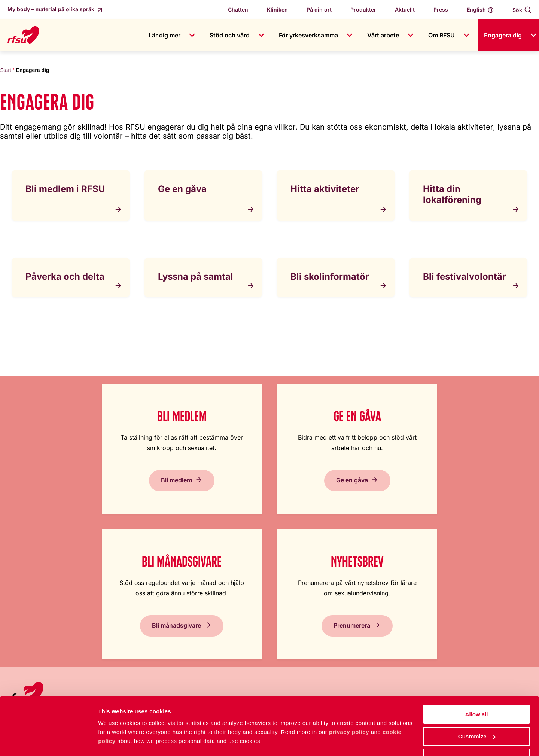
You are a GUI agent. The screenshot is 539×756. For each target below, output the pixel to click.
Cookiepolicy (345, 632)
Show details (115, 741)
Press (441, 10)
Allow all (477, 694)
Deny (477, 737)
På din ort (319, 10)
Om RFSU (441, 35)
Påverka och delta (65, 277)
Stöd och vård (230, 35)
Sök (517, 10)
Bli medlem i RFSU (65, 189)
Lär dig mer (165, 35)
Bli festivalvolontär (465, 277)
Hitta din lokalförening (452, 195)
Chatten (238, 10)
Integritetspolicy (349, 647)
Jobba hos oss (223, 602)
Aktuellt (405, 10)
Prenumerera (461, 491)
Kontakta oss (220, 617)
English (476, 10)
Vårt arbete (383, 35)
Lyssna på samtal (196, 277)
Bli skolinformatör (330, 277)
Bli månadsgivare (330, 491)
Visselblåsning (222, 647)
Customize (477, 716)
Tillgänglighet (346, 617)
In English (340, 602)
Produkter (363, 10)
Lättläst (337, 588)
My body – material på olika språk (52, 9)
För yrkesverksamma (308, 35)
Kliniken (277, 10)
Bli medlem (68, 491)
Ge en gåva (182, 189)
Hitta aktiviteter (325, 189)
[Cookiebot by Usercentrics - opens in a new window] (48, 741)
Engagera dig (503, 35)
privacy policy (349, 711)
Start (6, 70)
